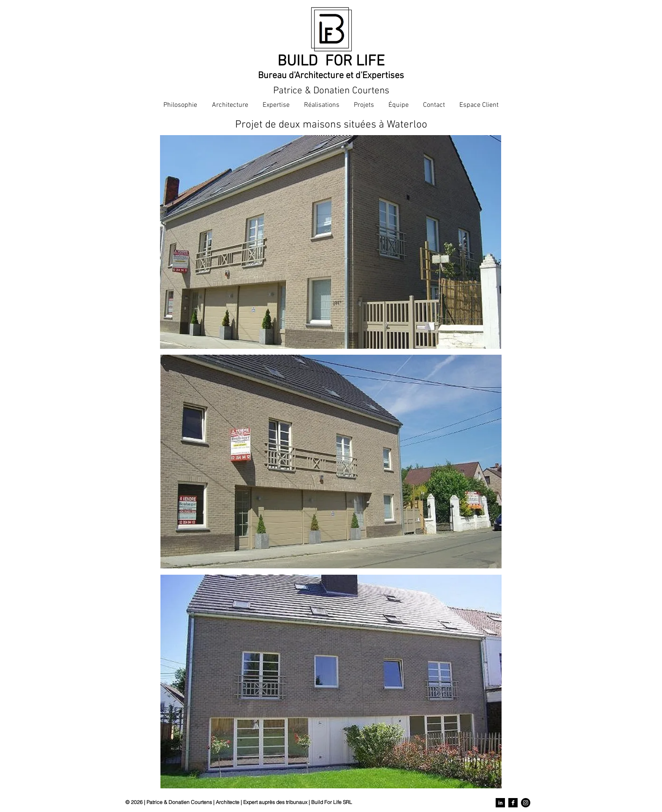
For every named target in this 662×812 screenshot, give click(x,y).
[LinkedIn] (500, 803)
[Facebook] (513, 803)
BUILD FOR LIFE (331, 62)
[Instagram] (526, 803)
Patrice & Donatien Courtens (331, 91)
